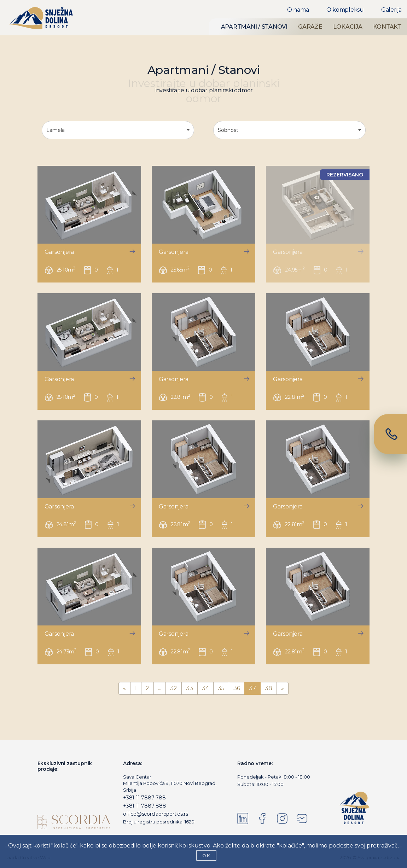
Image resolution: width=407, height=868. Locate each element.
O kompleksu (345, 10)
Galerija (391, 10)
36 (237, 688)
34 (205, 688)
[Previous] (124, 689)
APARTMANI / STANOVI (254, 27)
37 (252, 688)
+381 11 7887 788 (144, 798)
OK (206, 855)
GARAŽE (310, 27)
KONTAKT (387, 27)
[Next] (283, 689)
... (160, 688)
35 (221, 688)
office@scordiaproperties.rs (155, 814)
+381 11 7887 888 (145, 806)
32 (174, 688)
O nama (298, 10)
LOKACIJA (348, 27)
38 (269, 688)
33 (190, 688)
